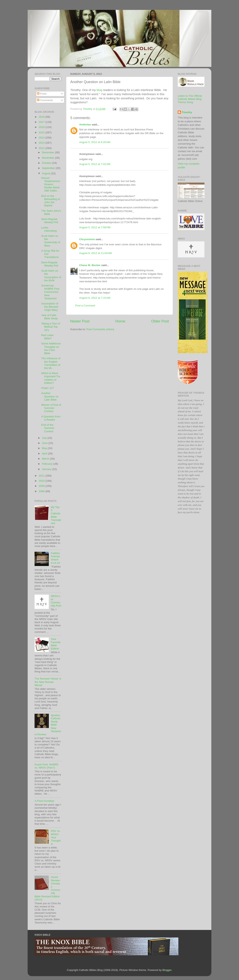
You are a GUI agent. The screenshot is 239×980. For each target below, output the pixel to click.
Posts (42, 94)
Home (120, 321)
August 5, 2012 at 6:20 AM (95, 142)
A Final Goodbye (44, 801)
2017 (42, 122)
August (46, 173)
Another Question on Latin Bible (50, 396)
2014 (42, 138)
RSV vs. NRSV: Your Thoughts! (56, 837)
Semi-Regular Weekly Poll (50, 221)
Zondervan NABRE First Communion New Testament (50, 292)
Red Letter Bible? (48, 337)
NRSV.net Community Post (56, 601)
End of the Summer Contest (48, 428)
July (45, 438)
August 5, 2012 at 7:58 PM (95, 227)
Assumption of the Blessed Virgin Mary (50, 307)
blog (99, 90)
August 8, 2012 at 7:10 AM (95, 298)
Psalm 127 (48, 388)
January (47, 469)
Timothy (187, 112)
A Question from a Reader (51, 418)
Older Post (160, 321)
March (46, 459)
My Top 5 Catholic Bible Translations (56, 515)
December (48, 152)
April (45, 454)
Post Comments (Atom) (100, 329)
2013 (42, 143)
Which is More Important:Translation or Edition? (51, 378)
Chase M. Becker (90, 265)
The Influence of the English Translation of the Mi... (51, 363)
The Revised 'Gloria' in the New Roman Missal (48, 682)
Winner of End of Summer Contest (51, 408)
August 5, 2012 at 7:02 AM (95, 164)
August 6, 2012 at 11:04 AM (96, 253)
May (45, 448)
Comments (45, 100)
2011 (42, 476)
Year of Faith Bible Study (49, 317)
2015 (42, 132)
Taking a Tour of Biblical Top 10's (51, 327)
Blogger (167, 970)
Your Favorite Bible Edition (56, 644)
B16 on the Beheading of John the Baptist (51, 201)
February (48, 464)
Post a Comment (85, 306)
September (49, 168)
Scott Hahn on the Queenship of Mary (51, 241)
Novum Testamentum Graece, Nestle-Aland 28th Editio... (51, 184)
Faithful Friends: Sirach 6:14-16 (56, 558)
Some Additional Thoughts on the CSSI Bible (51, 348)
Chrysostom (87, 239)
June (45, 443)
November (48, 158)
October (47, 163)
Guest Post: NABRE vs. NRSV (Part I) (47, 766)
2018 (42, 117)
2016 (42, 127)
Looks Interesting (49, 229)
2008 (42, 491)
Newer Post (80, 321)
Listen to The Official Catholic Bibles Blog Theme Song (190, 99)
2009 (42, 486)
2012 (42, 148)
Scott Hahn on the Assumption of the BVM (51, 276)
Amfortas (85, 125)
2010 (42, 481)
